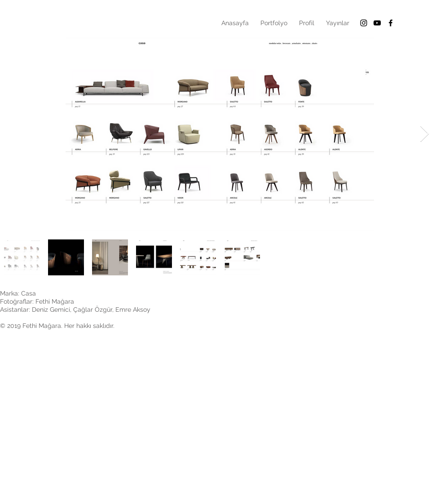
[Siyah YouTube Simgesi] (377, 23)
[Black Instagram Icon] (364, 23)
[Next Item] (425, 134)
